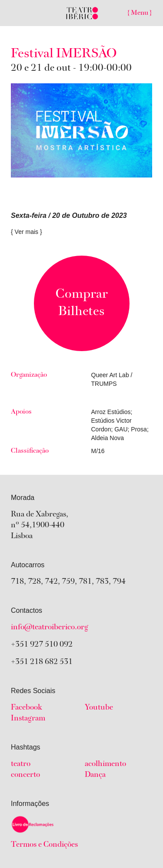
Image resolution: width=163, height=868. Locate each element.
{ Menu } (140, 13)
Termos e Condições (44, 845)
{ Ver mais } (27, 232)
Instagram (28, 719)
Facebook (27, 708)
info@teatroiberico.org (50, 628)
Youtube (99, 708)
